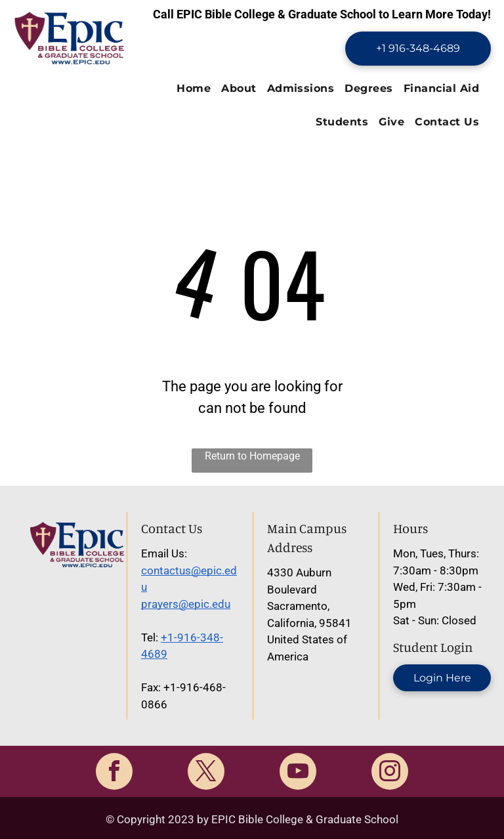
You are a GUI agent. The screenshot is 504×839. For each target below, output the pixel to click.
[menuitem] (194, 89)
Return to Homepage (252, 456)
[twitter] (206, 773)
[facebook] (114, 773)
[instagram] (390, 773)
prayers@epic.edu (186, 604)
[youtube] (298, 773)
